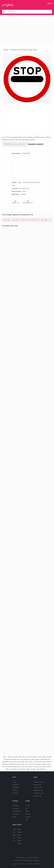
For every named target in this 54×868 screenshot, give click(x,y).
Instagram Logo (38, 782)
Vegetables (16, 788)
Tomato (15, 790)
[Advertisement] (27, 30)
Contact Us (23, 864)
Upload (50, 3)
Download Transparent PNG (15, 144)
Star (14, 838)
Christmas (16, 806)
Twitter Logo (37, 785)
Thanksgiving (17, 811)
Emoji (19, 829)
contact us (6, 140)
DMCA (30, 864)
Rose (19, 835)
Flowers (20, 832)
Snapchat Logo (38, 793)
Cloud (14, 829)
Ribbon (20, 841)
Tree (14, 841)
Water (19, 838)
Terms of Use (37, 864)
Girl (26, 808)
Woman (28, 814)
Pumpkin (15, 793)
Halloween (16, 808)
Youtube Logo (38, 788)
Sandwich (16, 785)
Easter (15, 817)
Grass (14, 835)
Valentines (16, 814)
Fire (14, 832)
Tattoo (19, 843)
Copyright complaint (36, 144)
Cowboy (28, 817)
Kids (27, 820)
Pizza (14, 782)
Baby (27, 811)
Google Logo (37, 796)
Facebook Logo (38, 790)
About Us (15, 864)
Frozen (28, 806)
